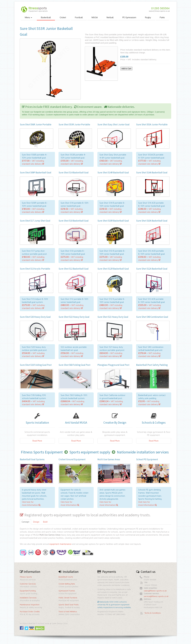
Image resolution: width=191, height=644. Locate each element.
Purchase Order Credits (30, 612)
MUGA (95, 17)
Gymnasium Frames (67, 591)
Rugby (148, 17)
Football (79, 17)
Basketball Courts (66, 577)
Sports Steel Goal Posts (69, 605)
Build (45, 522)
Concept (25, 522)
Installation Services (28, 598)
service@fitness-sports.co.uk (156, 596)
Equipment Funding (28, 591)
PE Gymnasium (129, 17)
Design (36, 522)
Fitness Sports (26, 577)
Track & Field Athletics (68, 612)
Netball (110, 17)
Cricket (63, 17)
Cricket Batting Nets (67, 584)
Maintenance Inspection (30, 605)
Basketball (46, 17)
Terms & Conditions (153, 613)
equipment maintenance (60, 544)
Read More (37, 441)
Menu (28, 17)
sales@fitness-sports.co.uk (155, 591)
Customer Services (28, 584)
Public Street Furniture (68, 598)
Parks (162, 17)
